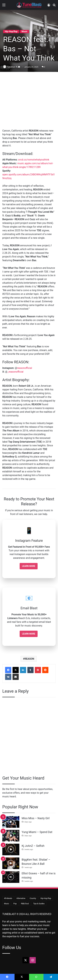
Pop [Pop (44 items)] (15, 904)
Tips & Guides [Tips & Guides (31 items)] (39, 904)
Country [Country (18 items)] (33, 898)
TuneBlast (11, 67)
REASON (29, 659)
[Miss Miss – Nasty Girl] (11, 822)
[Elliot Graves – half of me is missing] (11, 877)
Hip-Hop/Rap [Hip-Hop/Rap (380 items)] (46, 898)
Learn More (29, 566)
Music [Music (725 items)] (6, 904)
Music (24, 31)
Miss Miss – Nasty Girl (36, 818)
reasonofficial (25, 368)
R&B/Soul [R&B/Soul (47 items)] (25, 904)
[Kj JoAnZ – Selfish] (11, 849)
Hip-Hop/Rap (11, 31)
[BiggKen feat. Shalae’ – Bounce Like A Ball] (11, 863)
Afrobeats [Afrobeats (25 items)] (8, 898)
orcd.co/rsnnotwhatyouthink (34, 160)
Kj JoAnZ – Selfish (33, 846)
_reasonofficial (15, 372)
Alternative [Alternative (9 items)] (21, 898)
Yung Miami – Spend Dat (37, 832)
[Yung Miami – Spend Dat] (11, 836)
